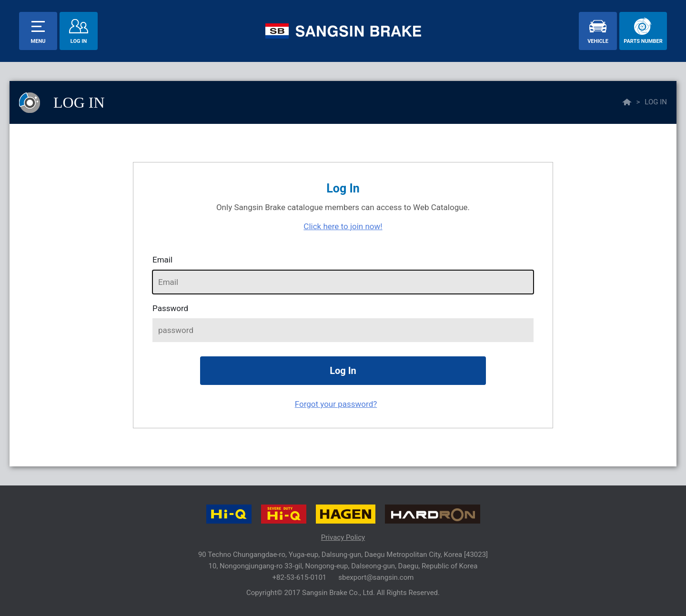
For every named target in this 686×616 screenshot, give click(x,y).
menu (38, 41)
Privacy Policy (343, 537)
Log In (79, 41)
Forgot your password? (336, 404)
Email (162, 260)
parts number (643, 41)
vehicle (598, 41)
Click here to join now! (343, 226)
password (170, 308)
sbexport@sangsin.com (376, 577)
